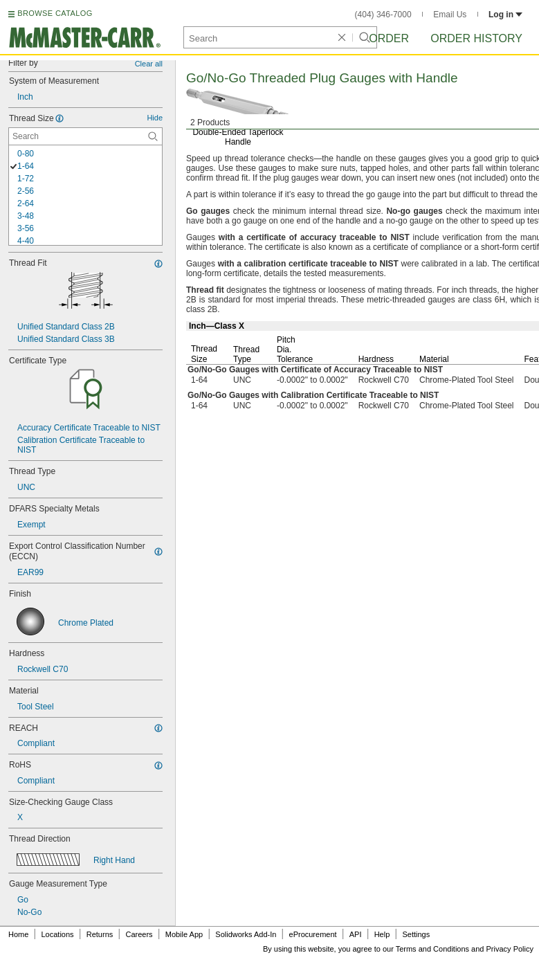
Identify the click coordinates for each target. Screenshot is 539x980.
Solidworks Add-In (246, 934)
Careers (139, 934)
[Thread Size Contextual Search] (85, 136)
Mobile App (184, 934)
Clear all (149, 64)
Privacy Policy (510, 949)
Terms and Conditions (432, 949)
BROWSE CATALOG (55, 13)
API (356, 934)
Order (389, 38)
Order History (476, 38)
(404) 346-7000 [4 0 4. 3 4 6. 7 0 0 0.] (383, 15)
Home (18, 934)
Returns (100, 934)
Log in (505, 15)
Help (382, 934)
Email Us (450, 15)
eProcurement (313, 934)
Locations (58, 934)
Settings (416, 934)
